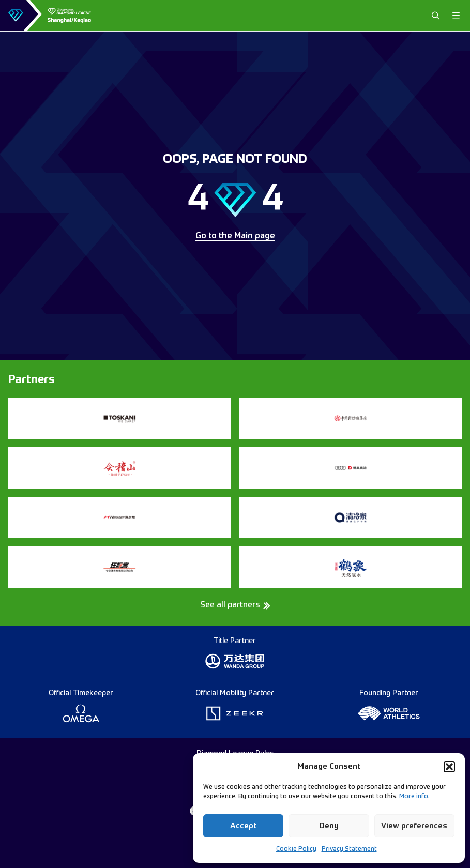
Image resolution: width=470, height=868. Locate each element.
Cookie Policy (296, 849)
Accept (243, 826)
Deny (329, 826)
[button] (449, 767)
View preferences (414, 826)
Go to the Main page (235, 236)
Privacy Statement (349, 849)
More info (414, 797)
